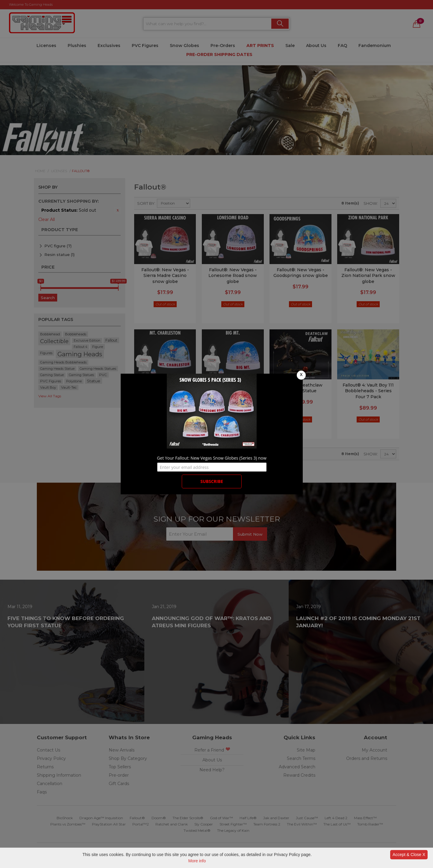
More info (197, 861)
